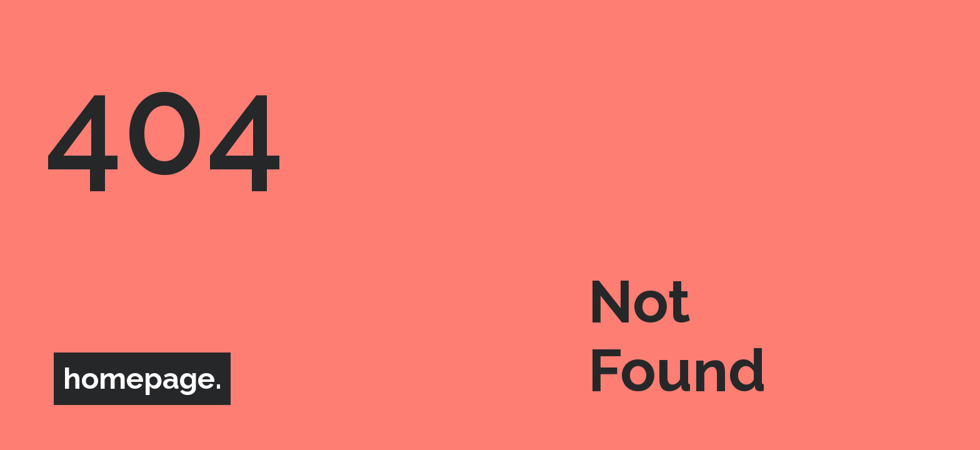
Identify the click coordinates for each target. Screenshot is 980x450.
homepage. (142, 379)
